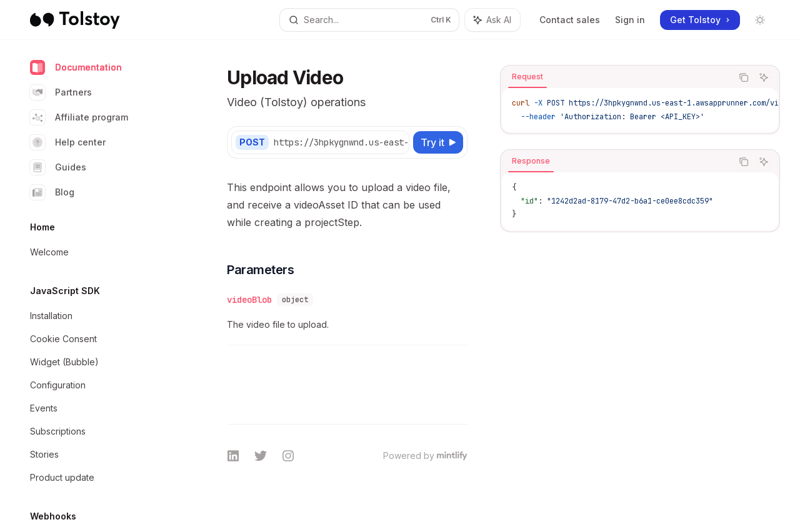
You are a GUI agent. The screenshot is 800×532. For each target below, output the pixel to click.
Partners (61, 92)
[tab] (527, 77)
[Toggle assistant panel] (492, 20)
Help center (68, 142)
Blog (52, 192)
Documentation (76, 67)
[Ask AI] (764, 77)
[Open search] (369, 20)
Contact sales (570, 20)
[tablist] (616, 77)
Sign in (630, 20)
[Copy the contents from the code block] (744, 77)
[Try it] (438, 142)
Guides (58, 167)
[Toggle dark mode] (760, 20)
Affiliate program (79, 117)
